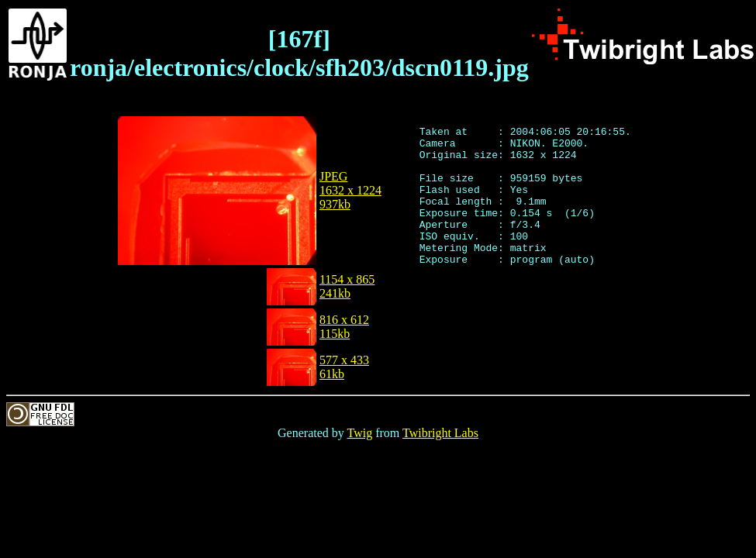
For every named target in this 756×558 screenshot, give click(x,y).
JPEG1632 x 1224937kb (350, 190)
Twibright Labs (440, 433)
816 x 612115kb (344, 327)
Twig (360, 433)
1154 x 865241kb (347, 286)
